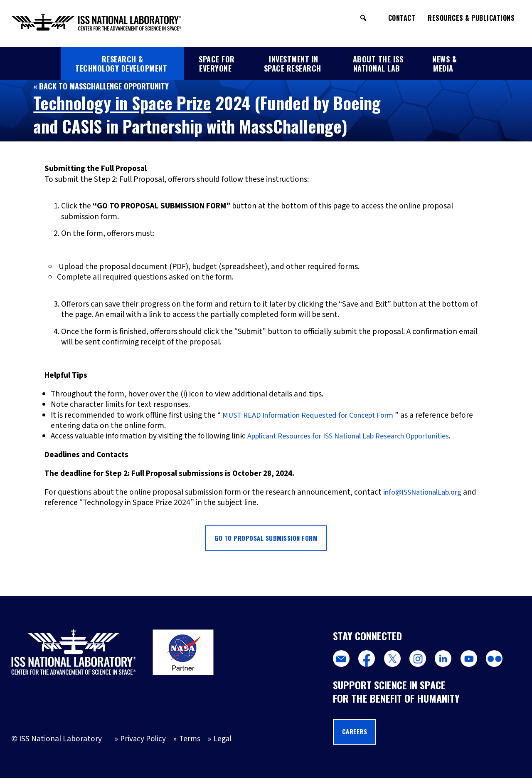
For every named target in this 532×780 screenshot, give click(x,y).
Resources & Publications (471, 18)
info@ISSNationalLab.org (427, 492)
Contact (402, 18)
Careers (356, 733)
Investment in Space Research (293, 64)
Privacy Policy (143, 741)
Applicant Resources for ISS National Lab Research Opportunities (359, 436)
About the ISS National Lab (378, 64)
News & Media (445, 64)
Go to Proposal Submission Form (266, 539)
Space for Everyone (217, 64)
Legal (223, 741)
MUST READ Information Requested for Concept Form (314, 415)
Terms (190, 741)
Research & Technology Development (121, 64)
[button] (363, 18)
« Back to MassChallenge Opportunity (104, 86)
